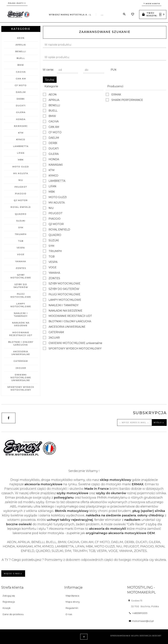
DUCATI (21, 106)
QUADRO (21, 214)
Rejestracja (9, 602)
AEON (21, 38)
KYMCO (21, 139)
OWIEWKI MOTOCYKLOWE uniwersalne (21, 377)
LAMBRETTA (21, 146)
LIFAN (21, 153)
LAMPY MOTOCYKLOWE (21, 305)
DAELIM (21, 92)
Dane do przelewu (13, 614)
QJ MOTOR (21, 200)
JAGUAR (21, 368)
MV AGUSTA (21, 173)
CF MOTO (21, 85)
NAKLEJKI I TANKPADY (21, 315)
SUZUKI (21, 221)
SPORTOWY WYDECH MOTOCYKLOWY (21, 388)
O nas (69, 614)
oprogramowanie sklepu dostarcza (131, 636)
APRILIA (21, 45)
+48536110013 (138, 613)
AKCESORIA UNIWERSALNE (21, 353)
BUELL (21, 58)
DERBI (21, 99)
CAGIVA (21, 72)
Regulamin (72, 608)
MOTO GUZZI (21, 167)
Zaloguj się (9, 596)
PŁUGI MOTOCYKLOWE (21, 295)
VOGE (21, 254)
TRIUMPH (21, 234)
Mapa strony (73, 602)
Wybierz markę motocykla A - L (70, 15)
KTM (21, 133)
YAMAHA (21, 261)
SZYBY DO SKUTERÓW (21, 286)
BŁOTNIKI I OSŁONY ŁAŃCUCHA (21, 343)
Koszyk (6, 608)
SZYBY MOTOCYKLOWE (21, 276)
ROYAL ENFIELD (21, 207)
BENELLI (21, 51)
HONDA (21, 119)
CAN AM (21, 79)
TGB (21, 241)
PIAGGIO (21, 194)
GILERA (21, 112)
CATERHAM (21, 361)
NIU (21, 180)
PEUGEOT (21, 187)
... (102, 15)
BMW (21, 65)
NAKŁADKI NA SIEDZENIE (21, 324)
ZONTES (21, 268)
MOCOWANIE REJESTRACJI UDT (21, 334)
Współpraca (72, 596)
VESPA (21, 248)
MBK (21, 160)
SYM (21, 227)
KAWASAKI (21, 126)
